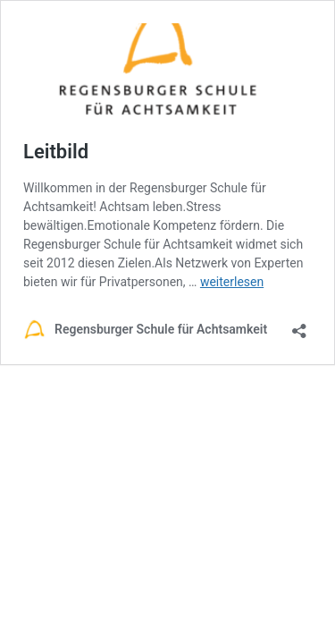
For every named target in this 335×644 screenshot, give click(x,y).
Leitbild (56, 152)
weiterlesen (232, 282)
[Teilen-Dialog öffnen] (299, 325)
